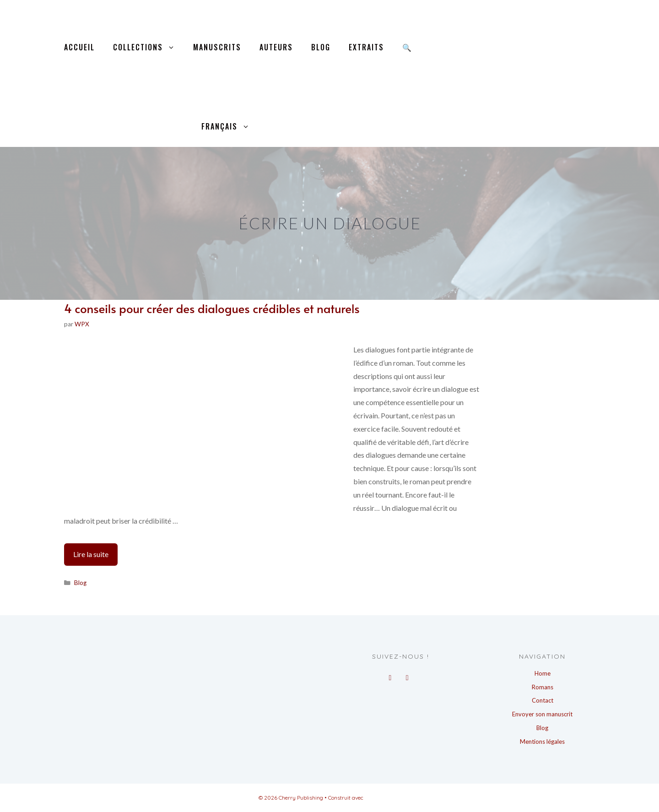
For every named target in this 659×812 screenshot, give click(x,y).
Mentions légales (542, 742)
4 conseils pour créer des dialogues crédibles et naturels (212, 308)
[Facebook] (390, 675)
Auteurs (276, 47)
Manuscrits (217, 47)
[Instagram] (407, 675)
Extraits (366, 47)
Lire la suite (95, 557)
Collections (149, 47)
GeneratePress (383, 798)
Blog (321, 47)
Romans (543, 687)
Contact (543, 700)
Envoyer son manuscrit (542, 714)
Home (543, 673)
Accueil (79, 47)
